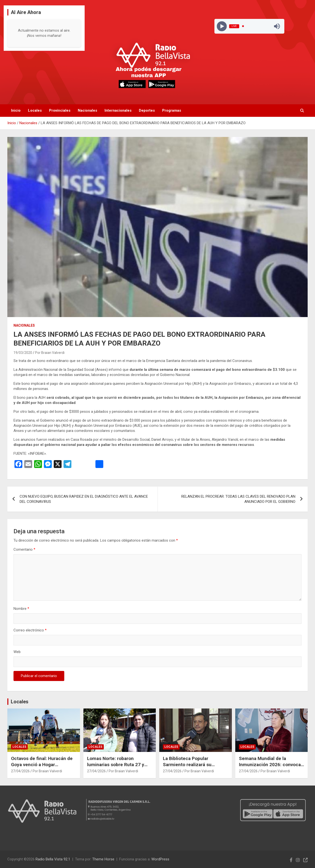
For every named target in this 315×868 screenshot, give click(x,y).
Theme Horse (103, 859)
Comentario (24, 549)
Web (17, 652)
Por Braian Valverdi (50, 353)
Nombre (21, 609)
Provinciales (60, 110)
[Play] (222, 26)
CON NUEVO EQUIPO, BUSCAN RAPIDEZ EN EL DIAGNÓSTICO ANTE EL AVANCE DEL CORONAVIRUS (84, 499)
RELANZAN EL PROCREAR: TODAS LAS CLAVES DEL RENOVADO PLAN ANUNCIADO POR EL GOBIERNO (238, 499)
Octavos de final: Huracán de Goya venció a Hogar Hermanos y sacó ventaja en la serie (42, 768)
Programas (172, 110)
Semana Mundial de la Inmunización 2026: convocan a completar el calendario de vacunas (271, 768)
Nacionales (87, 110)
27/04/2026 (20, 771)
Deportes (147, 110)
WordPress (160, 859)
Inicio (16, 110)
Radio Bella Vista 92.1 (53, 859)
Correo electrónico (30, 630)
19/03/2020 (23, 353)
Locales (35, 110)
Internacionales (118, 110)
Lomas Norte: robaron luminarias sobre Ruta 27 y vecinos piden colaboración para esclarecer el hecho (117, 768)
